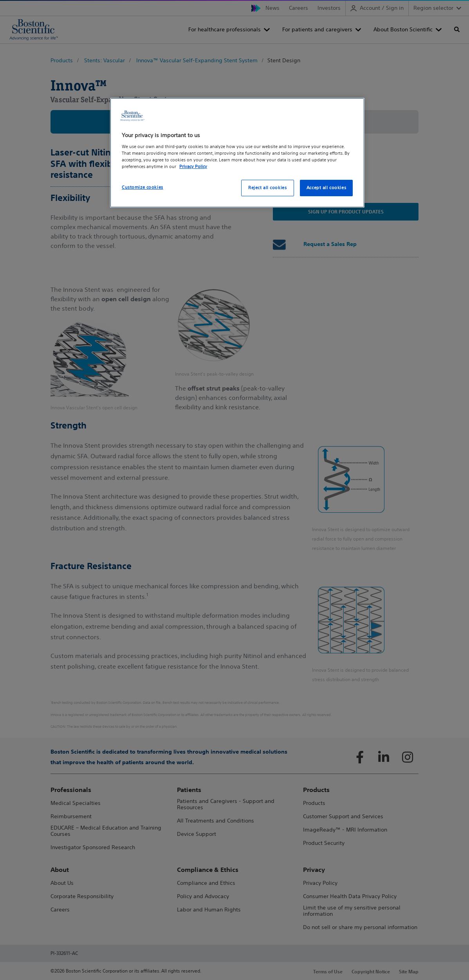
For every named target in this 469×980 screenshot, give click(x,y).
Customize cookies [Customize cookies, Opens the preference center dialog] (143, 187)
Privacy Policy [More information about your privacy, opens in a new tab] (193, 166)
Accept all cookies (326, 188)
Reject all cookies (267, 188)
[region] (237, 153)
